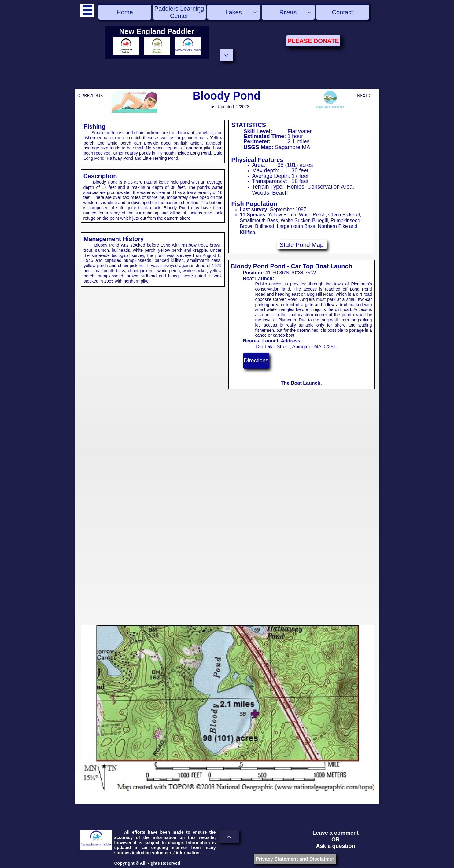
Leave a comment (336, 833)
